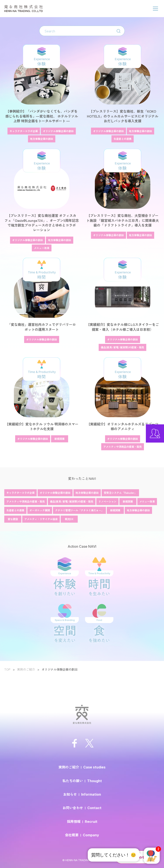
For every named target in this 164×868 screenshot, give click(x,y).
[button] (152, 856)
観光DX (69, 519)
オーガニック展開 (40, 510)
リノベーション (107, 501)
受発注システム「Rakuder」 (120, 493)
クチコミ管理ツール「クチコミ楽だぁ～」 (79, 510)
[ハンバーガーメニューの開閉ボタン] (155, 9)
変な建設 (13, 519)
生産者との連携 (15, 510)
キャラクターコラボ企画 (20, 493)
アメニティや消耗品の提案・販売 (26, 501)
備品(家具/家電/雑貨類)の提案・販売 (72, 501)
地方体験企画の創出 (87, 493)
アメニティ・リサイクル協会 (41, 519)
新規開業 (128, 501)
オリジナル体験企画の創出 (55, 493)
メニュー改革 (147, 501)
